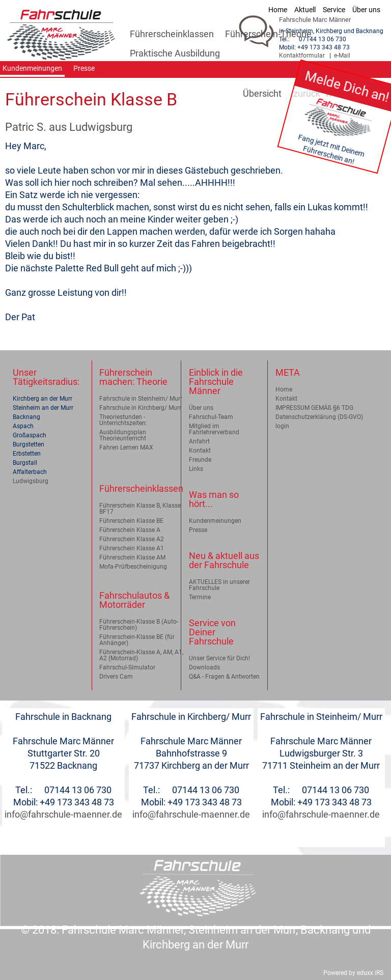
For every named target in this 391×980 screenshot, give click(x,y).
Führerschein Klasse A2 (132, 539)
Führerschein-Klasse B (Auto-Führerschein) (139, 625)
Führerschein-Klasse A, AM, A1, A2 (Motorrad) (141, 655)
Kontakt (200, 451)
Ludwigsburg (31, 481)
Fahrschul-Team (211, 417)
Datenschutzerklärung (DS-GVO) (319, 417)
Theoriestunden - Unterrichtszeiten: (123, 420)
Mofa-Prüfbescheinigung (133, 567)
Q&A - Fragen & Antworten (224, 677)
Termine (200, 597)
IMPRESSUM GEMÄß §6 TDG (314, 408)
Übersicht (262, 93)
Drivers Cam (116, 677)
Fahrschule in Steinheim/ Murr (141, 399)
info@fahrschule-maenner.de (63, 814)
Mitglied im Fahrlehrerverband (214, 429)
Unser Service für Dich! (219, 658)
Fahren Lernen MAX (126, 447)
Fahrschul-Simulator (127, 667)
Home (284, 389)
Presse (198, 530)
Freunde (200, 460)
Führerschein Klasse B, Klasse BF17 (140, 509)
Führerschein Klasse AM (132, 557)
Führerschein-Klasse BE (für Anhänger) (137, 640)
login (282, 426)
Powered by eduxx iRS (353, 973)
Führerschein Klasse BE (131, 521)
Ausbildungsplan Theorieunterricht (123, 435)
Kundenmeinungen (215, 521)
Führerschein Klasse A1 (132, 548)
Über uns (201, 408)
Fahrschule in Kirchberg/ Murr (140, 408)
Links (196, 469)
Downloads (204, 667)
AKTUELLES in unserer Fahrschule (219, 585)
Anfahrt (199, 441)
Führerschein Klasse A (130, 530)
